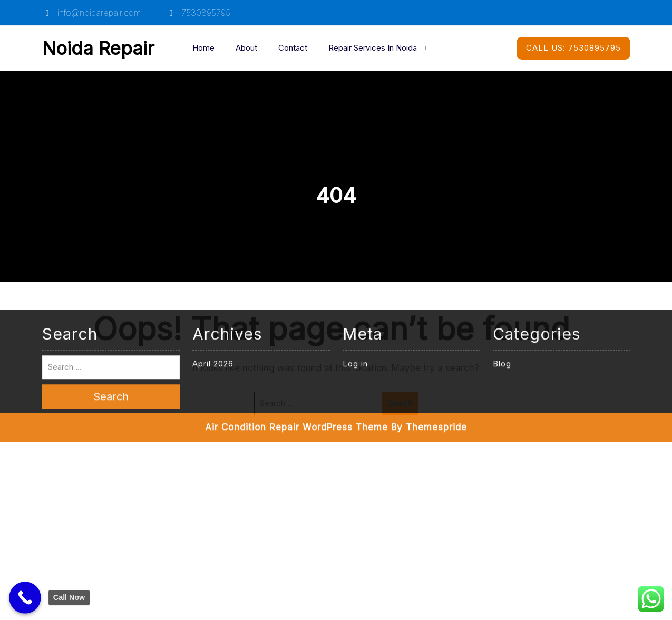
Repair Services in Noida (373, 48)
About (246, 48)
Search (400, 403)
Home (203, 48)
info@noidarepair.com (91, 13)
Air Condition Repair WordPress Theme (296, 303)
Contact (293, 48)
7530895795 (198, 13)
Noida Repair (98, 48)
